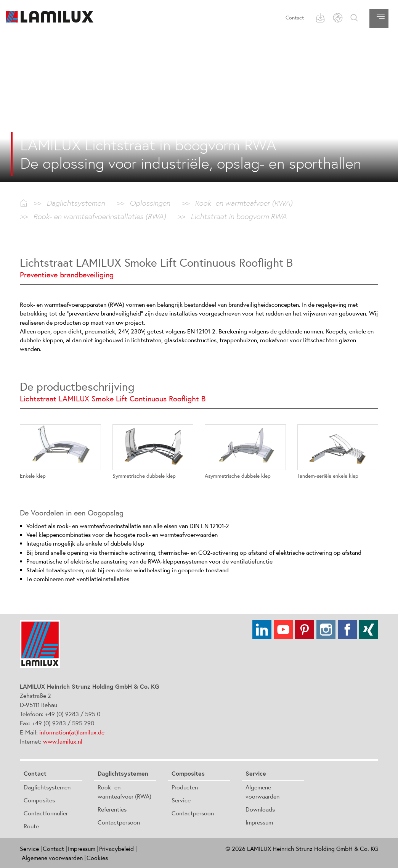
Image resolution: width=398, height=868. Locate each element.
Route (31, 826)
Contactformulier (46, 813)
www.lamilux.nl (63, 741)
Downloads (260, 809)
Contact (295, 18)
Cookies (97, 858)
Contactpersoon (119, 822)
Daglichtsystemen (47, 787)
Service (181, 800)
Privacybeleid (116, 849)
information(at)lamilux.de (72, 732)
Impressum (259, 822)
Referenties (112, 809)
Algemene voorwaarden (52, 858)
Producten (185, 787)
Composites (39, 800)
